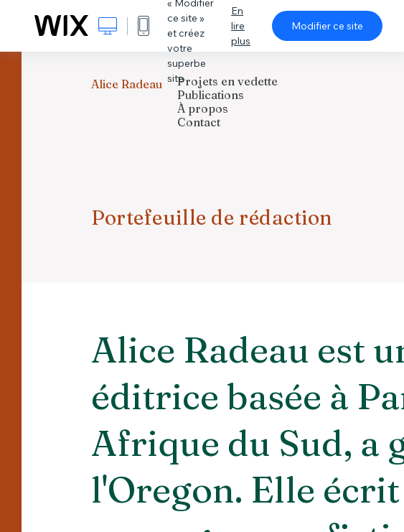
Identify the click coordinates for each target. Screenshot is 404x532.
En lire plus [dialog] (241, 26)
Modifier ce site (327, 26)
